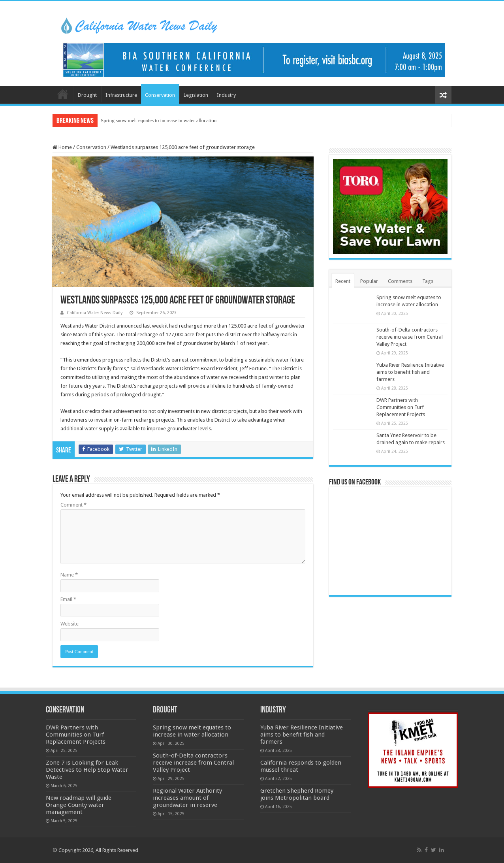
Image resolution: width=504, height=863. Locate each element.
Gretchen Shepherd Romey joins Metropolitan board (297, 794)
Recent (343, 281)
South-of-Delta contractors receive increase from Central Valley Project (410, 337)
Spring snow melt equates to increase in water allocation (159, 120)
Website (70, 624)
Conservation (160, 95)
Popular (369, 281)
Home (63, 94)
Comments (400, 281)
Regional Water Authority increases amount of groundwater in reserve (187, 798)
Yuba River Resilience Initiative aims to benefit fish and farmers (410, 372)
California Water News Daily (95, 313)
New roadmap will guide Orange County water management (79, 805)
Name (69, 575)
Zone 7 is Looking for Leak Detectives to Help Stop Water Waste (87, 770)
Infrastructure (121, 95)
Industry (226, 95)
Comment (73, 505)
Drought (87, 95)
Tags (428, 281)
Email (68, 599)
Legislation (196, 95)
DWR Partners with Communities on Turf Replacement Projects (401, 407)
